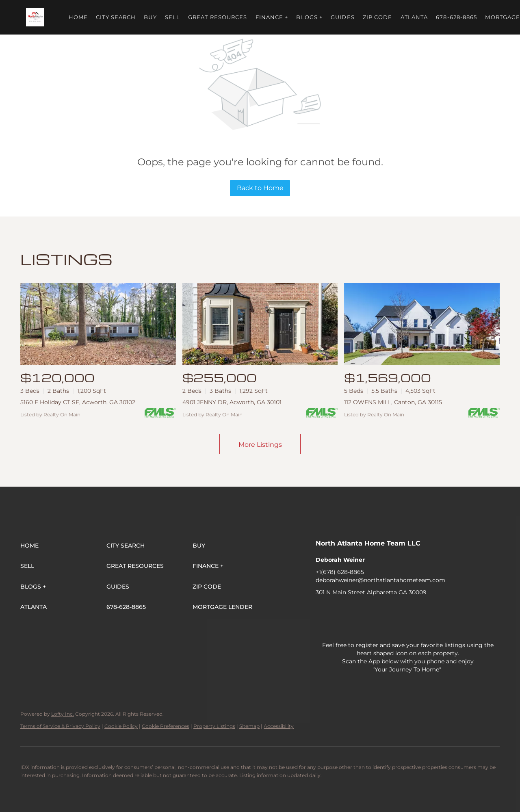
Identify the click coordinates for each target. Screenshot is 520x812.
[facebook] (322, 611)
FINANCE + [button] (272, 17)
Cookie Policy (121, 726)
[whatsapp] (322, 627)
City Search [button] (116, 17)
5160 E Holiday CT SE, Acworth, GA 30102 (78, 402)
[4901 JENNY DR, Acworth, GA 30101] (260, 324)
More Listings (260, 445)
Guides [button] (343, 17)
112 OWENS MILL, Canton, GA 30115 (393, 402)
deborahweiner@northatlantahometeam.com (380, 580)
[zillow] (370, 611)
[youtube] (419, 611)
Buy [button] (150, 17)
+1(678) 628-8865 (340, 572)
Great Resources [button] (218, 17)
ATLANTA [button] (414, 17)
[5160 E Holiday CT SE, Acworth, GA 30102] (98, 324)
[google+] (484, 611)
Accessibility (279, 726)
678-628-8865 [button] (456, 17)
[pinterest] (468, 611)
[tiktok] (435, 611)
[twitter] (354, 611)
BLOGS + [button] (309, 17)
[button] (35, 17)
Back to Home (260, 188)
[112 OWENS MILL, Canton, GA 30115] (422, 324)
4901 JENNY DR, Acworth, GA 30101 (232, 402)
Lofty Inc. (63, 714)
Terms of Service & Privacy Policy (60, 726)
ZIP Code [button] (378, 17)
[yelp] (387, 611)
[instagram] (403, 611)
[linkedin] (338, 611)
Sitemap (249, 726)
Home (78, 17)
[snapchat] (452, 611)
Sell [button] (172, 17)
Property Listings (214, 726)
